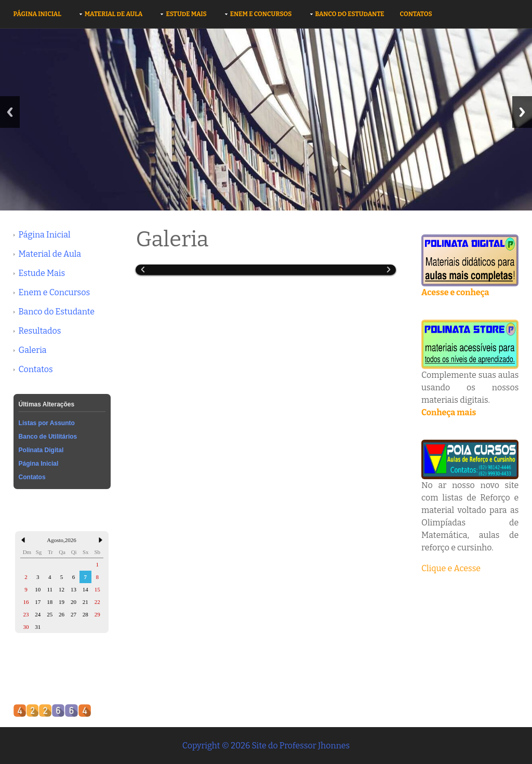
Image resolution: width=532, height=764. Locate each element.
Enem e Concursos (261, 14)
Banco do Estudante (350, 14)
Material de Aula (114, 14)
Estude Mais (186, 14)
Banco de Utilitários (48, 437)
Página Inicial (37, 14)
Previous (10, 112)
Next (522, 112)
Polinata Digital (41, 450)
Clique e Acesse (451, 568)
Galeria (33, 350)
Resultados (40, 331)
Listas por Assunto (47, 423)
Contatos (416, 14)
